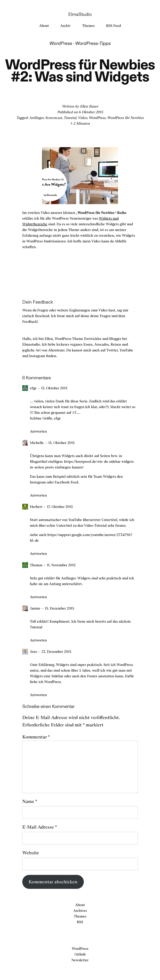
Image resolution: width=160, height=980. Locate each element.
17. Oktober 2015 (60, 507)
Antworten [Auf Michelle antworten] (38, 495)
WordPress (61, 43)
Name (30, 801)
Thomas (36, 565)
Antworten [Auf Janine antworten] (38, 640)
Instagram (37, 356)
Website (31, 853)
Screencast (54, 118)
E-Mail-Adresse (40, 827)
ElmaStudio (80, 14)
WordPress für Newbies (125, 118)
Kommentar (36, 737)
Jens (33, 652)
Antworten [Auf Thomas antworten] (38, 597)
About (80, 905)
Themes (80, 916)
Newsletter (80, 960)
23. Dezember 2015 (56, 652)
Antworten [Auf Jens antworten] (38, 695)
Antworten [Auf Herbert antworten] (38, 554)
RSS (80, 922)
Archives (80, 911)
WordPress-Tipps (93, 43)
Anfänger (36, 118)
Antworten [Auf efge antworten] (38, 431)
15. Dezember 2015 (59, 608)
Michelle (37, 443)
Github (80, 954)
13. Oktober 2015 (54, 388)
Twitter (112, 350)
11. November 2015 (61, 565)
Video (82, 118)
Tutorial (70, 118)
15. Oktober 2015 (61, 443)
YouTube (126, 350)
